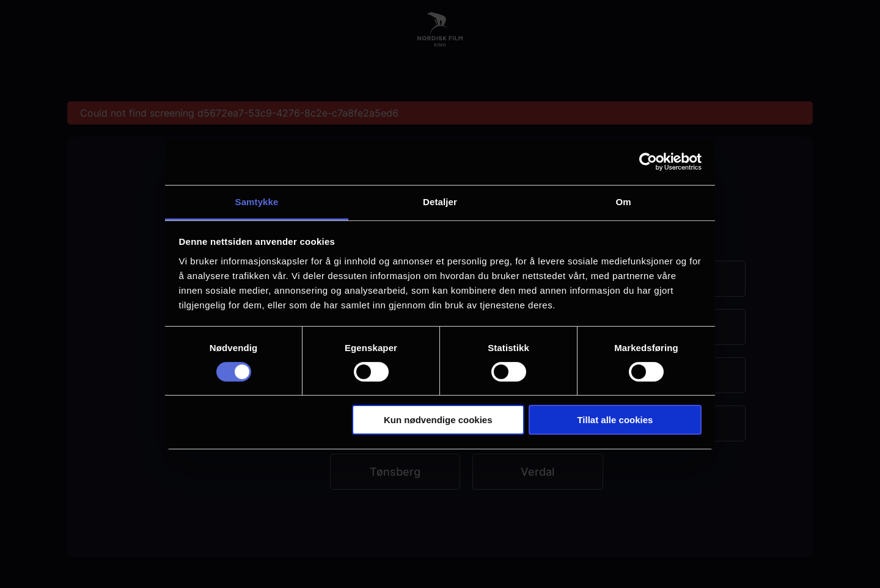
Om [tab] (623, 201)
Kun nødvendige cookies (438, 420)
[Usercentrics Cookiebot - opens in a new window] (648, 162)
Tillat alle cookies (615, 420)
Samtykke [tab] (257, 201)
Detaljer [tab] (440, 201)
